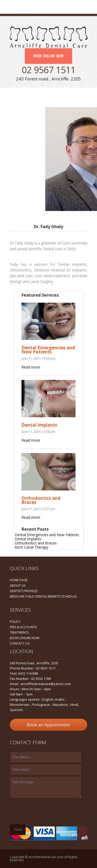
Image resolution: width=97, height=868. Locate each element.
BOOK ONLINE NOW (25, 638)
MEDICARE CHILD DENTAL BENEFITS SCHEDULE (43, 596)
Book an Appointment (48, 725)
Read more (31, 367)
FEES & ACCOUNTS (23, 627)
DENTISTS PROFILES (24, 591)
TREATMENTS (19, 633)
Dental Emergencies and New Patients (48, 350)
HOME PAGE (19, 580)
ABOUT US (18, 586)
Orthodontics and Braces (41, 500)
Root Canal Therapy (31, 547)
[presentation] (49, 811)
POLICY (15, 622)
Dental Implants (39, 425)
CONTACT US (20, 643)
